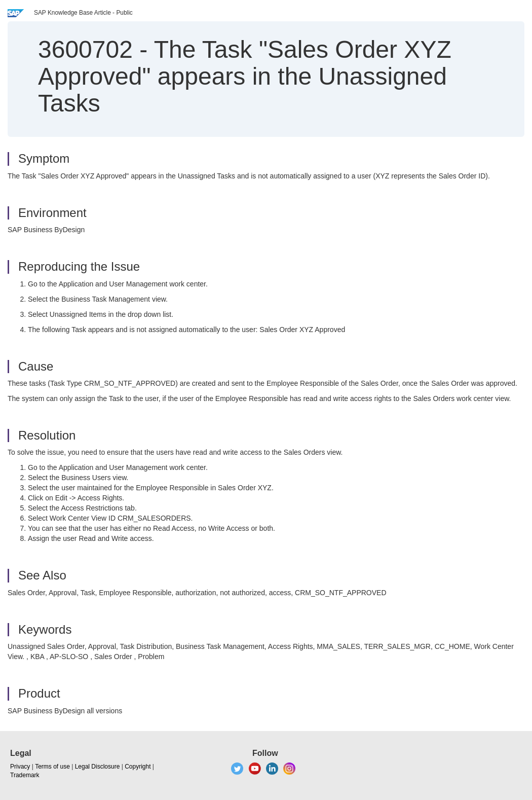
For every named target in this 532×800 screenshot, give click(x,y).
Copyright (138, 767)
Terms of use (52, 767)
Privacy (20, 767)
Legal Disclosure (98, 767)
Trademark (25, 775)
